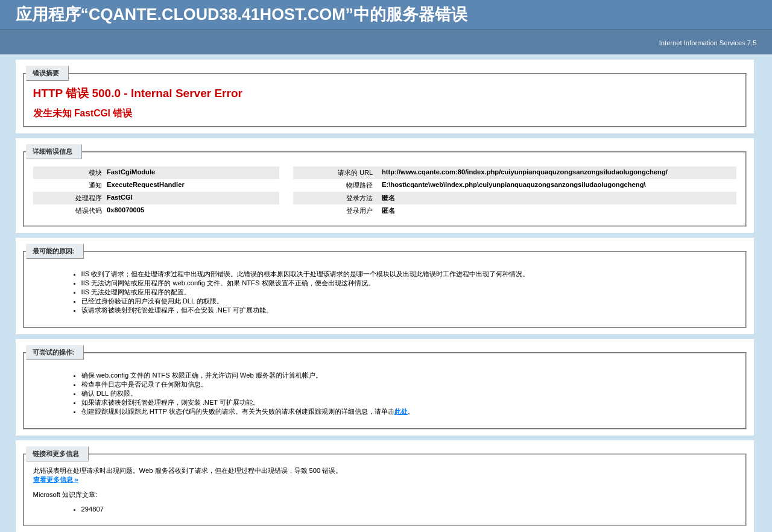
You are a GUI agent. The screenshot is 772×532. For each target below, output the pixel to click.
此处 (401, 411)
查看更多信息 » (56, 480)
